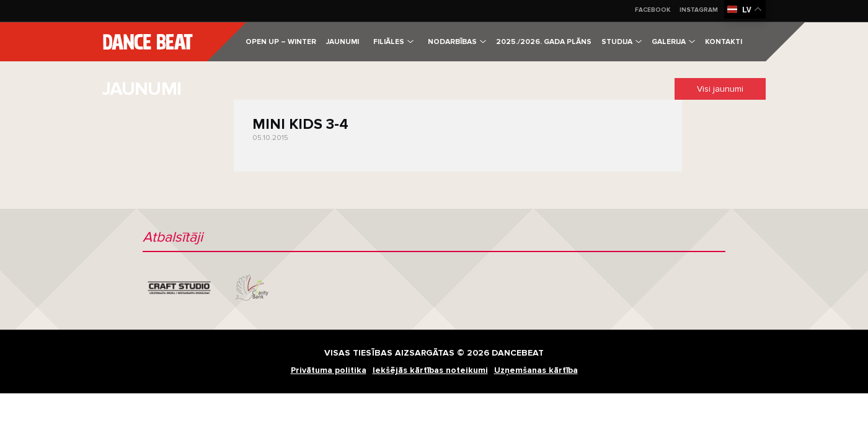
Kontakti (724, 42)
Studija (622, 42)
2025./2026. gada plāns (544, 42)
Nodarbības (457, 42)
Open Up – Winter (281, 42)
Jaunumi (343, 42)
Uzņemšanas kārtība (536, 370)
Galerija (673, 42)
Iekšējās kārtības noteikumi (430, 370)
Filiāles (393, 42)
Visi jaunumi (720, 89)
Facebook (653, 10)
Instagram (699, 10)
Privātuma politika (329, 370)
